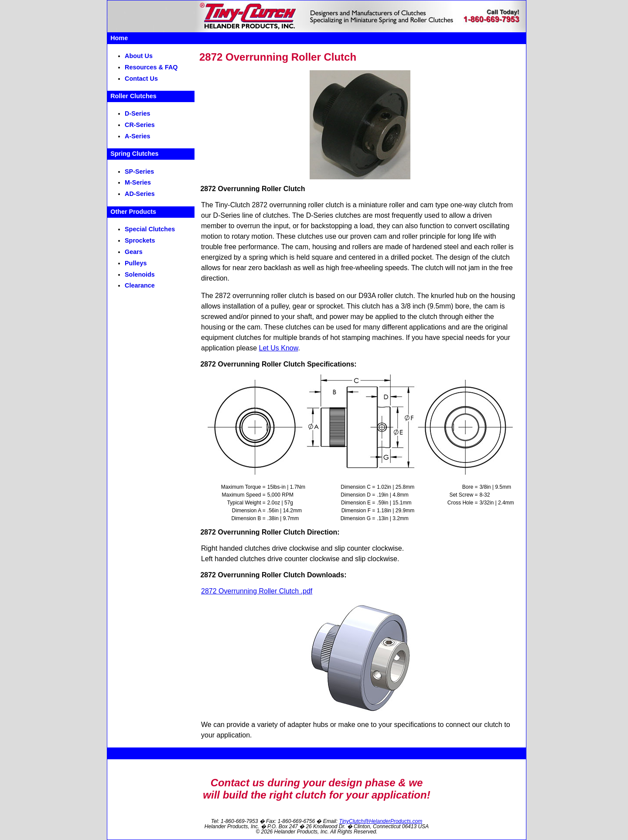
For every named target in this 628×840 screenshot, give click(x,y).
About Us (139, 56)
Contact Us (141, 79)
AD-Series (140, 194)
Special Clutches (150, 229)
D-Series (137, 113)
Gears (134, 252)
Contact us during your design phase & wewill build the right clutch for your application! (316, 789)
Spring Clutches (134, 154)
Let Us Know (279, 348)
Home (119, 38)
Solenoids (140, 274)
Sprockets (140, 240)
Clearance (140, 285)
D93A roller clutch (386, 296)
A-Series (137, 136)
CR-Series (140, 125)
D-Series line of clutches (251, 215)
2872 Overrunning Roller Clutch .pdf (257, 591)
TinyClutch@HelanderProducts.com (381, 821)
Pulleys (136, 263)
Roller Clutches (133, 96)
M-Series (138, 182)
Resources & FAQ (151, 67)
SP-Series (139, 171)
